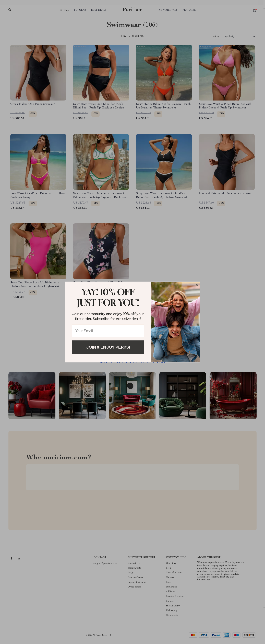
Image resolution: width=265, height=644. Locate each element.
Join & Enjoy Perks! (108, 347)
